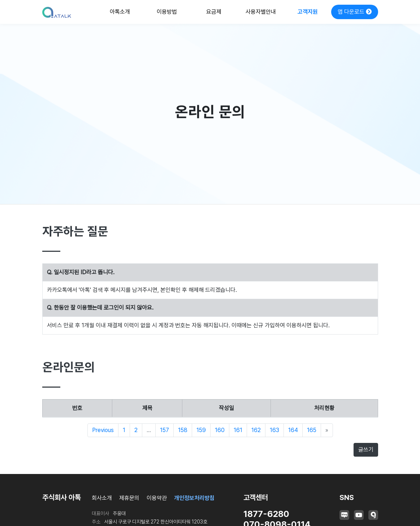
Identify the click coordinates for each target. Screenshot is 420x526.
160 (220, 430)
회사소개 (102, 498)
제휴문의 (129, 498)
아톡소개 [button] (120, 12)
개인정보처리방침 (194, 498)
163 (274, 430)
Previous (103, 430)
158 (183, 430)
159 (201, 430)
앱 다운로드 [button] (355, 12)
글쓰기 (366, 450)
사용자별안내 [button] (261, 12)
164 (293, 430)
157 (164, 430)
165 (312, 430)
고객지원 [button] (308, 12)
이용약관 (157, 498)
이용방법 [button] (167, 12)
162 (256, 430)
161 (238, 430)
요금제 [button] (214, 12)
